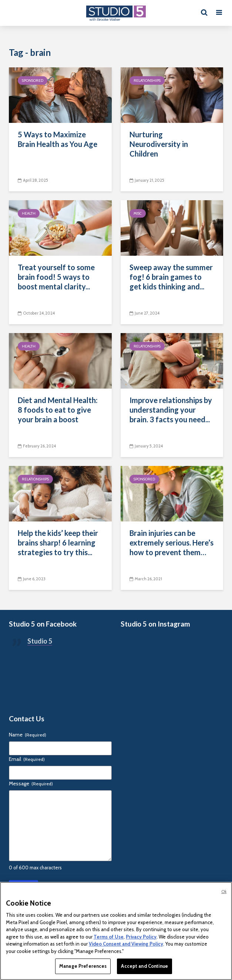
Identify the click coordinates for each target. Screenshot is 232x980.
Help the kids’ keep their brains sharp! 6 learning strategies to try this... (58, 543)
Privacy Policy (141, 937)
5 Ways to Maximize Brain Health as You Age (58, 139)
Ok (224, 892)
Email (27, 759)
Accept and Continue (144, 966)
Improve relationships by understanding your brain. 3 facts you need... (171, 410)
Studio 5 (40, 641)
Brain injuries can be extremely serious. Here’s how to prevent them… (172, 543)
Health (29, 213)
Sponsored (33, 80)
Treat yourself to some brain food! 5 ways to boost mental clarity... (56, 277)
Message (31, 783)
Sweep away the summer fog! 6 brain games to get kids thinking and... (171, 277)
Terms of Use (109, 937)
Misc (138, 213)
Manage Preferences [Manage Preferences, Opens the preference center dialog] (83, 966)
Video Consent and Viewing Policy (126, 944)
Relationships (147, 80)
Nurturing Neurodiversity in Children (159, 144)
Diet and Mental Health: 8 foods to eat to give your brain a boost (58, 410)
